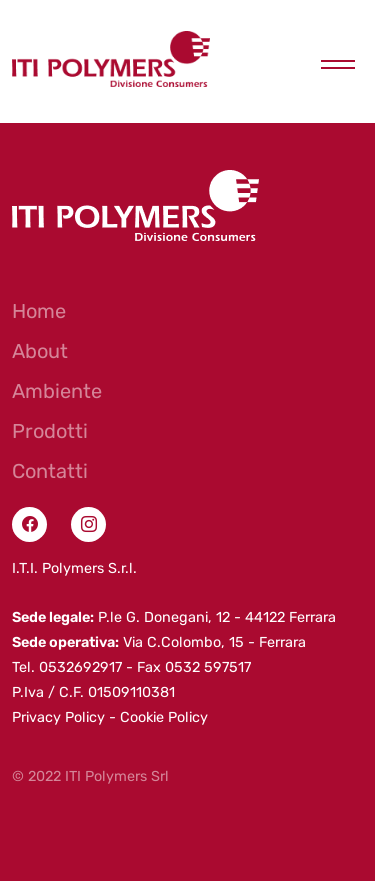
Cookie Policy (164, 717)
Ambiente (57, 391)
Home (39, 311)
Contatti (50, 471)
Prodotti (50, 431)
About (40, 351)
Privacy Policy (58, 717)
